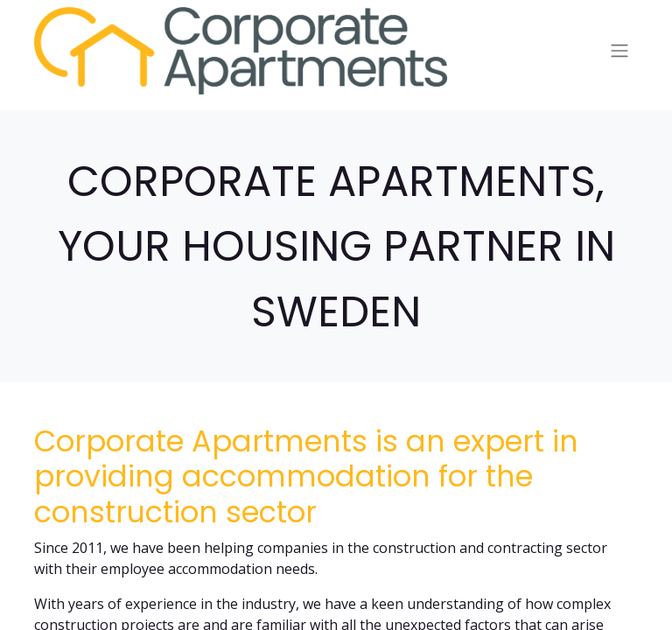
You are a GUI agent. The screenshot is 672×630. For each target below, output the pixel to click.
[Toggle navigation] (619, 51)
